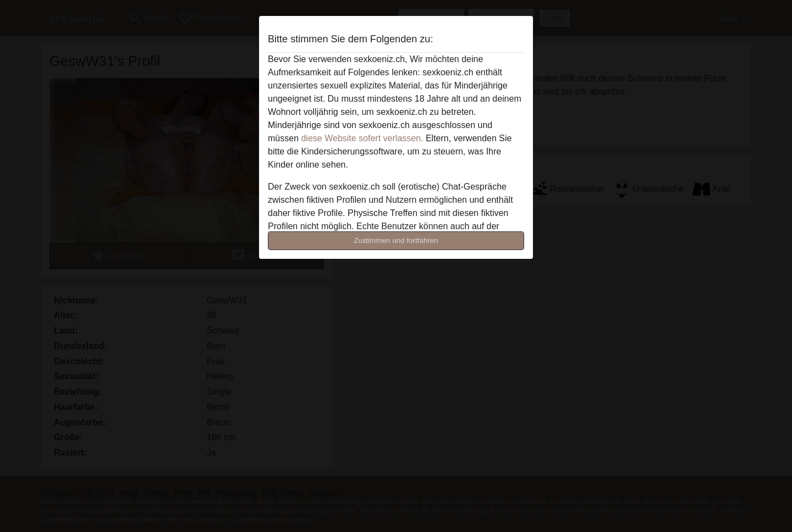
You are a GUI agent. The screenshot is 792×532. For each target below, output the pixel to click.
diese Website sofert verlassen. (362, 138)
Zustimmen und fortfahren (396, 240)
